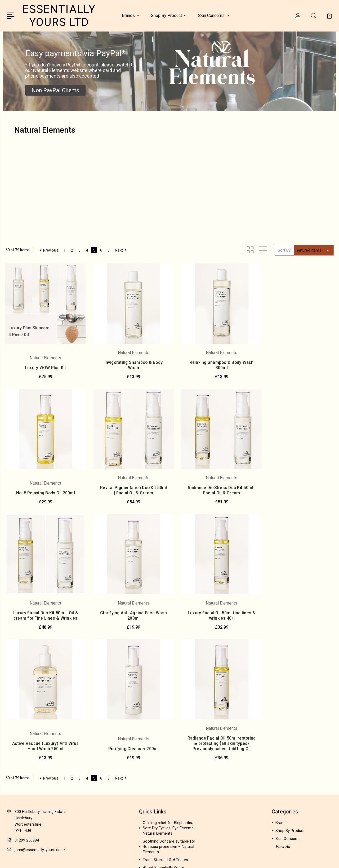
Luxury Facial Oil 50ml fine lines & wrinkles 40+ (43, 619)
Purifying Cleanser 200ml (212, 621)
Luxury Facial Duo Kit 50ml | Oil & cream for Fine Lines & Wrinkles (211, 484)
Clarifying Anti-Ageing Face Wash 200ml (296, 487)
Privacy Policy (155, 756)
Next (122, 250)
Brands (131, 15)
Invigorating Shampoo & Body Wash (128, 361)
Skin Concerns (214, 15)
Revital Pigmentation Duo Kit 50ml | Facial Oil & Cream (44, 487)
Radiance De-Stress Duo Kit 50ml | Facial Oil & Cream (128, 487)
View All (283, 719)
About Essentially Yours (163, 740)
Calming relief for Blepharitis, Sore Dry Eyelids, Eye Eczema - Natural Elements (169, 701)
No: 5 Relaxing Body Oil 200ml (295, 363)
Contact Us (153, 748)
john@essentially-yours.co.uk (40, 722)
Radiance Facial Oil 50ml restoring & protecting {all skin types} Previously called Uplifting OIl (296, 613)
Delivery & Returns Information (169, 764)
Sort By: (285, 250)
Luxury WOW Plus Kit (43, 363)
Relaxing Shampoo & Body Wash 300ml (212, 361)
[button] (55, 90)
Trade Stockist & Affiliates (165, 732)
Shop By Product (169, 15)
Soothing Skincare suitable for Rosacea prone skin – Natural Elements (169, 719)
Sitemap (60, 859)
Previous (48, 250)
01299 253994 (27, 713)
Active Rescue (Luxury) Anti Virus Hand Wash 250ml (128, 619)
